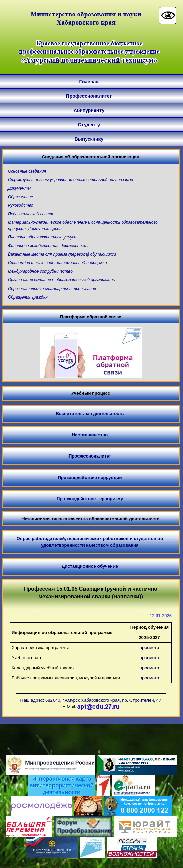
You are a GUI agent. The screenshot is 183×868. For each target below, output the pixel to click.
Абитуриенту (89, 110)
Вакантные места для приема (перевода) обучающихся (62, 254)
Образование (20, 197)
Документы (19, 188)
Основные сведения (27, 171)
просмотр (149, 647)
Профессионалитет (89, 96)
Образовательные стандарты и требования (52, 289)
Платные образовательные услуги (42, 237)
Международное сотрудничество (40, 271)
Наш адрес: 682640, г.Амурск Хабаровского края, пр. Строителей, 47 (91, 700)
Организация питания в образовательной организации (62, 280)
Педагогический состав (31, 214)
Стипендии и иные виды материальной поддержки (57, 263)
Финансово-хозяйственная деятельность (49, 246)
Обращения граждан (28, 297)
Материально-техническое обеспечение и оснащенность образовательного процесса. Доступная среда (83, 225)
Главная (89, 82)
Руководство (20, 205)
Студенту (89, 125)
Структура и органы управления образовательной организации (70, 180)
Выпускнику (89, 139)
